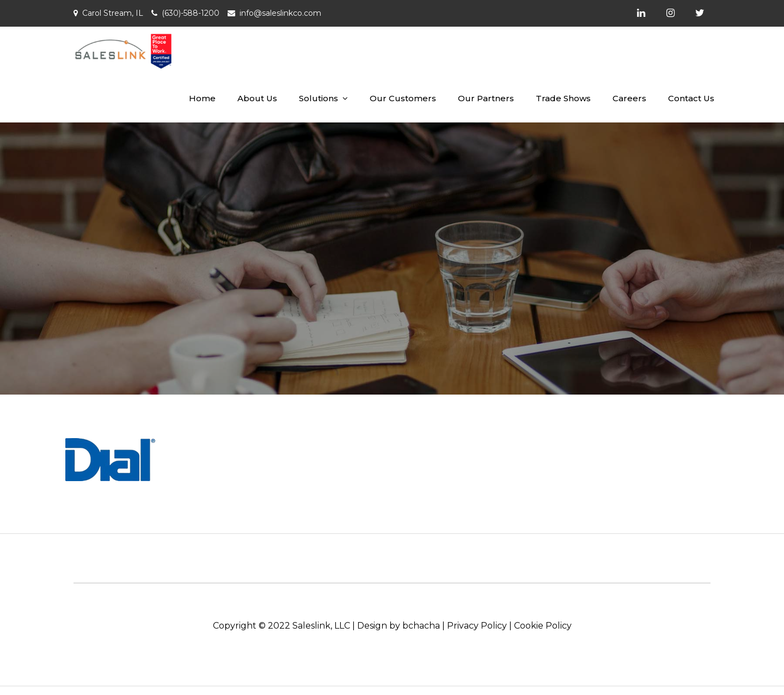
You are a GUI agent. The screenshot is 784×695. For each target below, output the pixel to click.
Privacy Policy (477, 626)
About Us (257, 98)
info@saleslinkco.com (280, 13)
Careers (629, 98)
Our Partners (486, 98)
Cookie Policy (543, 626)
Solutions (318, 98)
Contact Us (691, 98)
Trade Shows (563, 98)
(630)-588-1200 (191, 13)
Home (202, 98)
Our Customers (403, 98)
